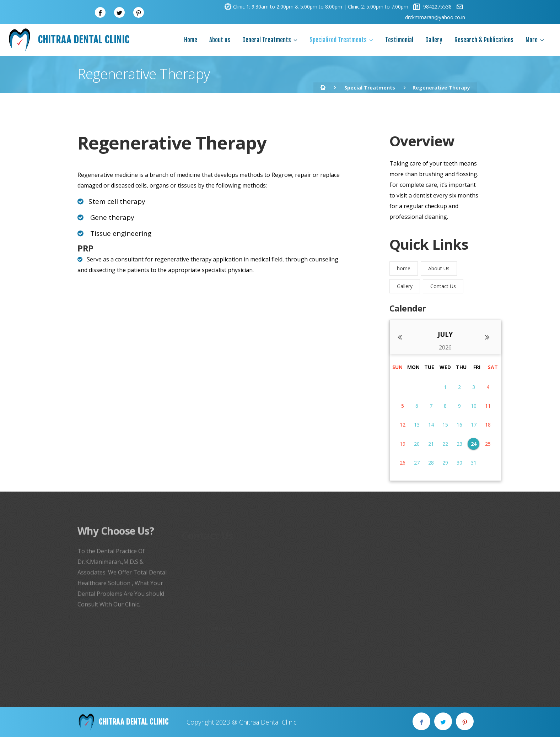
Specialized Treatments (338, 40)
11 (488, 406)
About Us (439, 268)
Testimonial (399, 40)
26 (403, 463)
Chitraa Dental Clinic (68, 40)
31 (474, 463)
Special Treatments (370, 88)
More (532, 40)
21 (431, 444)
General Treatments (267, 40)
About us (220, 40)
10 (474, 406)
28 (431, 463)
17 (474, 425)
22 (445, 444)
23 (459, 444)
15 (445, 425)
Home (191, 40)
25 (488, 444)
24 (474, 444)
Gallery (434, 40)
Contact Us (443, 286)
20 (417, 444)
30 (459, 463)
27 (417, 463)
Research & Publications (484, 40)
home (404, 268)
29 (445, 463)
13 (417, 425)
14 (431, 425)
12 (403, 425)
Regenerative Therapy (172, 143)
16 (459, 425)
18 (488, 425)
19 (403, 444)
